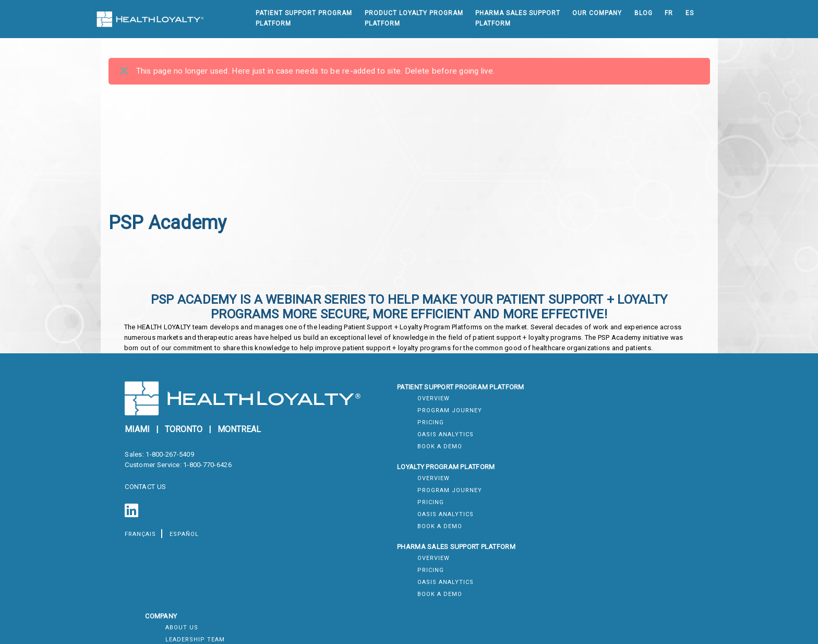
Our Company (597, 13)
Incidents (584, 602)
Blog (643, 13)
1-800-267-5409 (172, 467)
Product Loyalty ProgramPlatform (413, 18)
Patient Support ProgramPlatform (303, 18)
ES (689, 13)
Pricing (381, 442)
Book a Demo (390, 466)
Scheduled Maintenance (610, 590)
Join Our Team (593, 442)
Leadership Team (597, 430)
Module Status (594, 566)
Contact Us (588, 454)
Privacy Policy (594, 498)
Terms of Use (591, 486)
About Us (584, 418)
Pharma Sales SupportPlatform (517, 18)
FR (668, 13)
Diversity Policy (597, 522)
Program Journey (400, 430)
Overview (384, 418)
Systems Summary (600, 554)
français (143, 547)
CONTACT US (148, 499)
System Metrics (595, 578)
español (187, 547)
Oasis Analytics (396, 454)
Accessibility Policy (603, 510)
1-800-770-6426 (210, 477)
